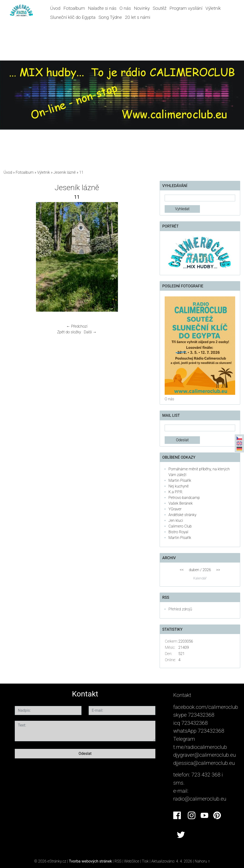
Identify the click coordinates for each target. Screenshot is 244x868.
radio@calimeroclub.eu (200, 799)
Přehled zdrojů (180, 609)
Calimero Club (180, 526)
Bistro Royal (178, 532)
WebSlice (132, 861)
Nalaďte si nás (102, 8)
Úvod (55, 8)
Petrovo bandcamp (184, 498)
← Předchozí (77, 326)
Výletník (213, 8)
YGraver (175, 509)
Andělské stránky (182, 515)
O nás (125, 8)
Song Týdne (110, 17)
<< (182, 570)
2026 (207, 570)
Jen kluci (176, 520)
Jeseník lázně (64, 172)
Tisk (145, 861)
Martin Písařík (180, 480)
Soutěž (160, 8)
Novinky (142, 8)
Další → (90, 332)
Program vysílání (186, 8)
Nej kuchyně (179, 486)
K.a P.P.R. (176, 492)
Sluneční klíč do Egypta (73, 17)
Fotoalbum (74, 8)
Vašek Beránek (181, 503)
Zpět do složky (69, 332)
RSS (118, 861)
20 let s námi (138, 17)
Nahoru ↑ (202, 861)
